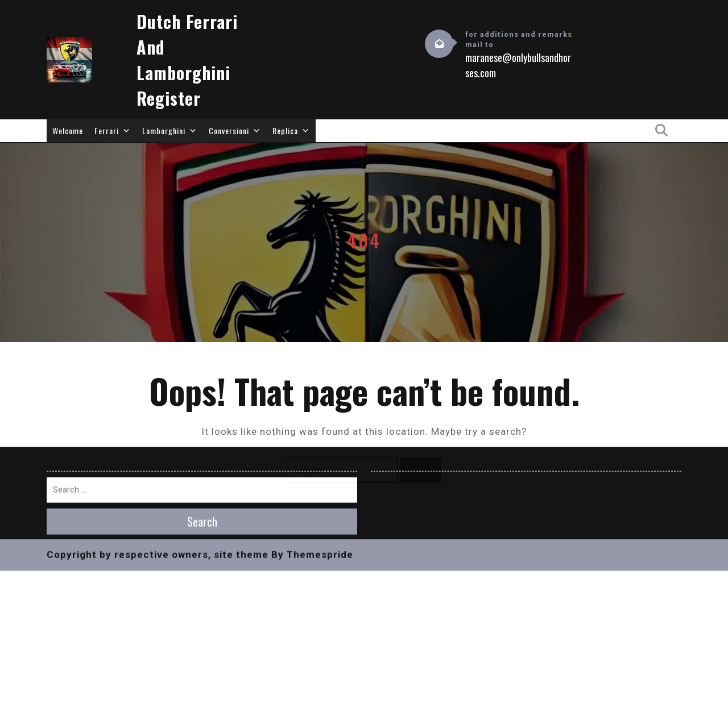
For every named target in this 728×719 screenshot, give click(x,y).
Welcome (68, 130)
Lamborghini (170, 131)
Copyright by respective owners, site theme (158, 359)
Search (421, 470)
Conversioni (235, 131)
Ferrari (113, 131)
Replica (291, 131)
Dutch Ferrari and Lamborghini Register (187, 60)
